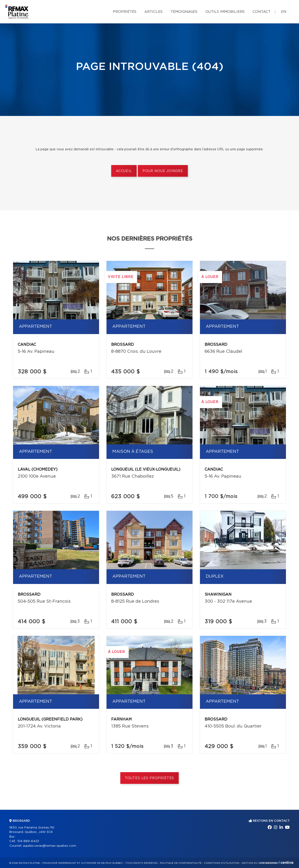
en (284, 12)
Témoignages (184, 12)
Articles (153, 12)
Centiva (286, 863)
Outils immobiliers (225, 12)
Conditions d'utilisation (222, 863)
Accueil (124, 171)
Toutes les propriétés (150, 778)
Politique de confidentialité (181, 863)
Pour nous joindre (163, 171)
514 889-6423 (28, 841)
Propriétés (125, 12)
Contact (262, 12)
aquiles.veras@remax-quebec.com (50, 846)
